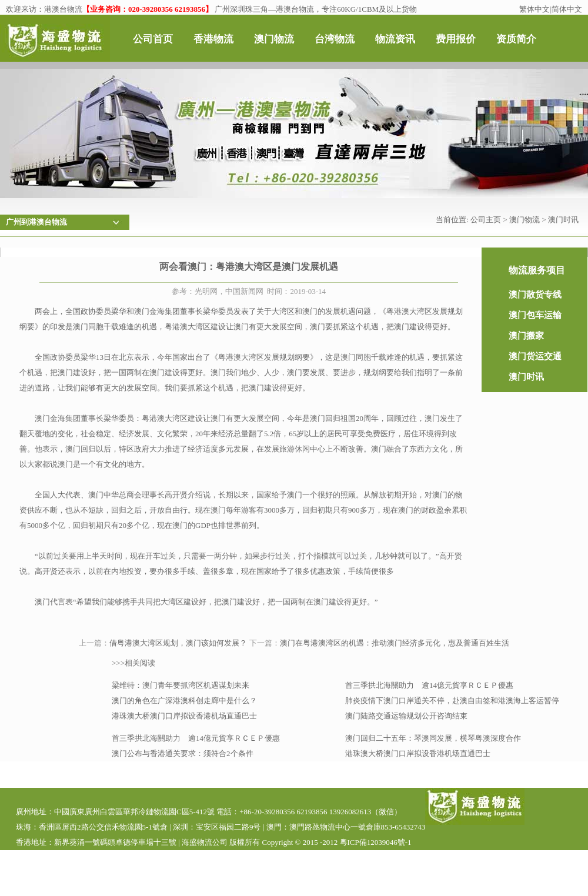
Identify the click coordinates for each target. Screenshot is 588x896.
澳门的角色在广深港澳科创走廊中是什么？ (184, 701)
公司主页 (486, 220)
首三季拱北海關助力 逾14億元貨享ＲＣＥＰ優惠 (429, 685)
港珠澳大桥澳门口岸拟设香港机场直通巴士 (184, 716)
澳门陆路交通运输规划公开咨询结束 (406, 716)
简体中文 (567, 9)
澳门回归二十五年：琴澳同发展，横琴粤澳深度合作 (433, 738)
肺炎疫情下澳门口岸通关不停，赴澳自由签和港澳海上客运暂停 (452, 701)
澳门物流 (524, 220)
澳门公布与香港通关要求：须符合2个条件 (183, 753)
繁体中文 (534, 9)
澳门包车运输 (535, 315)
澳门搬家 (526, 336)
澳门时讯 (563, 220)
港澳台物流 (63, 9)
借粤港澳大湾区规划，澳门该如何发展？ (178, 643)
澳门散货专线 (535, 295)
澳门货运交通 (535, 356)
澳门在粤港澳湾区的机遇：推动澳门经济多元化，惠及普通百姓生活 (395, 643)
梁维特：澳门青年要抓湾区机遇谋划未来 (181, 685)
